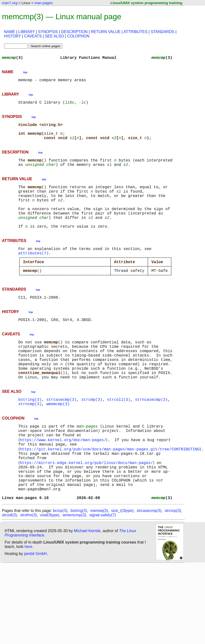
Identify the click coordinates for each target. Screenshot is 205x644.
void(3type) (49, 568)
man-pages (43, 3)
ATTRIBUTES (135, 32)
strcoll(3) (119, 436)
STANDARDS (162, 32)
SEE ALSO (54, 36)
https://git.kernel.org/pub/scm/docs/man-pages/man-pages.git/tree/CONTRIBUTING (111, 492)
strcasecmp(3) (61, 436)
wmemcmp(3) (58, 442)
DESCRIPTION (74, 32)
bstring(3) (30, 436)
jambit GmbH (35, 607)
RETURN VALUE (106, 32)
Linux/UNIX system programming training (146, 3)
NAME (9, 32)
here (28, 600)
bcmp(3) (60, 564)
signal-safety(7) (102, 568)
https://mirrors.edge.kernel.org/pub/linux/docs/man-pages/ (87, 508)
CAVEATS (33, 36)
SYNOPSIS (48, 32)
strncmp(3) (30, 442)
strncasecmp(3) (151, 436)
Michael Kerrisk (87, 584)
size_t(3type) (122, 564)
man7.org (10, 3)
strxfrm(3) (28, 568)
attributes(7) (33, 273)
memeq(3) (99, 564)
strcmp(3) (92, 436)
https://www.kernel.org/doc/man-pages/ (64, 481)
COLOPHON (78, 36)
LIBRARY (27, 32)
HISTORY (12, 36)
